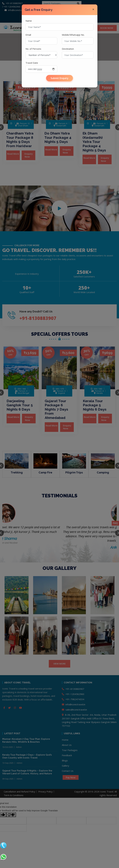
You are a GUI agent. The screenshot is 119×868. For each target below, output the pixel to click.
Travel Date (32, 63)
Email (28, 35)
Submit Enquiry (59, 78)
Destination (68, 49)
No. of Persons (33, 49)
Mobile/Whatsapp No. (73, 35)
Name (29, 21)
